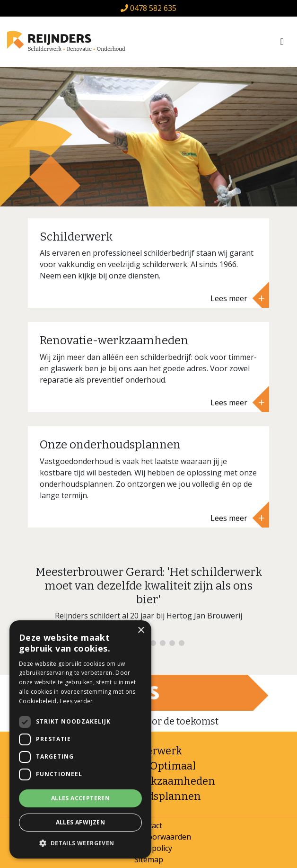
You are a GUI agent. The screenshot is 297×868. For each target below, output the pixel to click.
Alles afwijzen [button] (81, 822)
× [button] (141, 631)
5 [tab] (153, 643)
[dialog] (80, 739)
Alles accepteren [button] (80, 798)
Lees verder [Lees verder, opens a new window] (76, 701)
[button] (80, 843)
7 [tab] (172, 643)
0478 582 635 (148, 8)
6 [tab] (163, 643)
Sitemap (149, 859)
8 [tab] (182, 643)
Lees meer (237, 298)
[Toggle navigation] (282, 42)
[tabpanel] (148, 597)
